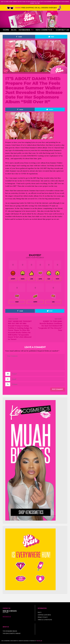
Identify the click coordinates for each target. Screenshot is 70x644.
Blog (14, 30)
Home (6, 30)
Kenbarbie (26, 30)
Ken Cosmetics (44, 30)
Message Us (7, 617)
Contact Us (62, 30)
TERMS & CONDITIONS (45, 620)
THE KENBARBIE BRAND (10, 631)
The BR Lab (39, 641)
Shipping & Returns (44, 615)
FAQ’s (40, 612)
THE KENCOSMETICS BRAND (12, 633)
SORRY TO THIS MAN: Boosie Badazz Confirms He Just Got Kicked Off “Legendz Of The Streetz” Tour (50, 326)
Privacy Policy (43, 617)
